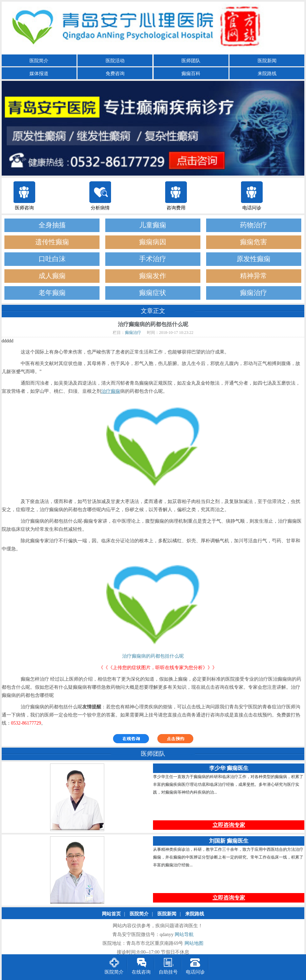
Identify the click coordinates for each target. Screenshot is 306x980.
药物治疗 (254, 225)
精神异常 (254, 276)
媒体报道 (39, 74)
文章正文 (153, 311)
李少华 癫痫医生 (229, 768)
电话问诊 (252, 208)
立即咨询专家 (229, 825)
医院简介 (39, 61)
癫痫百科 (191, 74)
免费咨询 (115, 74)
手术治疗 (153, 259)
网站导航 (184, 935)
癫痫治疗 (254, 293)
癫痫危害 (254, 242)
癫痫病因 (153, 242)
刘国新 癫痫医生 (229, 841)
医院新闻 (267, 61)
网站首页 (111, 914)
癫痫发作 (153, 276)
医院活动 (115, 61)
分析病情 (100, 208)
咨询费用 (176, 208)
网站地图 (194, 944)
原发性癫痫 (254, 259)
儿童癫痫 (153, 225)
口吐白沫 (52, 259)
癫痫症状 (153, 293)
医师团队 (191, 61)
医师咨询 (24, 208)
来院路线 (267, 74)
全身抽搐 (52, 225)
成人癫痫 (52, 276)
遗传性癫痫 (52, 242)
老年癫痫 (52, 293)
